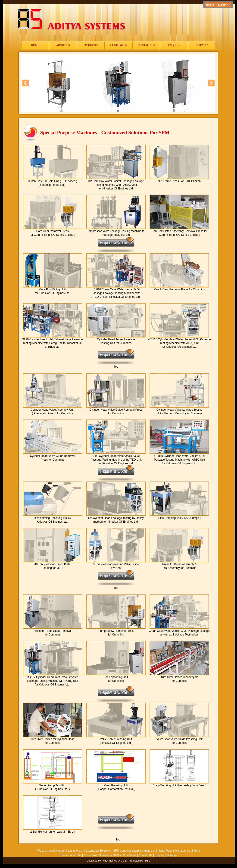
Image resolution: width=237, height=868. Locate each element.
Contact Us (145, 855)
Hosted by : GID (118, 861)
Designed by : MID (97, 861)
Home (64, 855)
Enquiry (159, 855)
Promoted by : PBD (139, 861)
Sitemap (172, 855)
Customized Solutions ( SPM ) (102, 855)
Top (116, 367)
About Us (76, 855)
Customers (130, 855)
